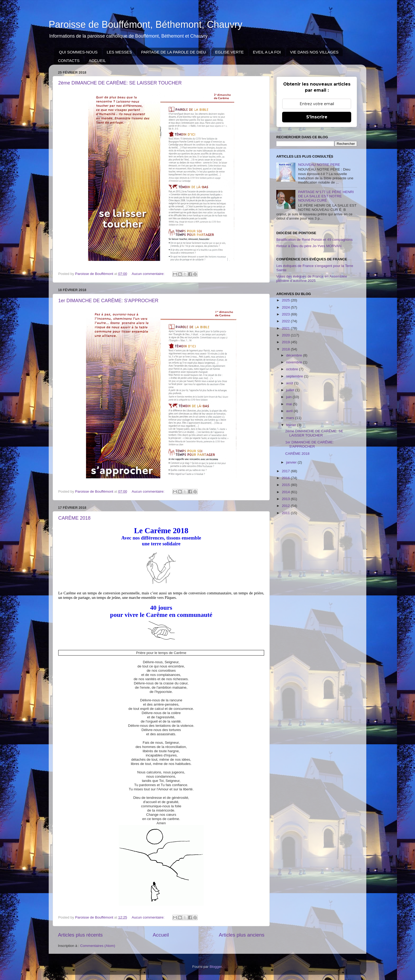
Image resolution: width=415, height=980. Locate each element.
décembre (295, 355)
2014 (286, 492)
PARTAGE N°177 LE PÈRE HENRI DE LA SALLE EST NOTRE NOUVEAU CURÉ (326, 196)
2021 (286, 328)
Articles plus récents (80, 935)
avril (290, 411)
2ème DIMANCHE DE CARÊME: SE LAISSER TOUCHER (120, 83)
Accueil (161, 935)
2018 (286, 349)
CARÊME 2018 (74, 518)
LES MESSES (119, 52)
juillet (291, 390)
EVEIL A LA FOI (267, 52)
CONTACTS (69, 61)
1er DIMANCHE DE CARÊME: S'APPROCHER (108, 301)
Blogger (216, 967)
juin (289, 397)
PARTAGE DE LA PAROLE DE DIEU (173, 52)
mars (291, 418)
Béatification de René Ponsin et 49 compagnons (314, 240)
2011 (286, 513)
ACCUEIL (97, 61)
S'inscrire (317, 117)
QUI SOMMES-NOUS (78, 52)
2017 (286, 471)
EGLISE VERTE (229, 52)
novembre (295, 362)
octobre (293, 369)
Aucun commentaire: (148, 274)
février (292, 425)
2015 (286, 485)
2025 (286, 300)
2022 (286, 321)
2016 (286, 478)
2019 (286, 342)
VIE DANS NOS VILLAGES (314, 52)
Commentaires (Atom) (98, 946)
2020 (286, 335)
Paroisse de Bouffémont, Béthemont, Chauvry (146, 24)
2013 (286, 499)
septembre (295, 376)
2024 (286, 307)
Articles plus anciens (242, 935)
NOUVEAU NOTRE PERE (319, 165)
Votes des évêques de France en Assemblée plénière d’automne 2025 (312, 279)
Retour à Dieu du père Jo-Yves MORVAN (309, 246)
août (290, 383)
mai (290, 404)
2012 (286, 506)
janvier (292, 462)
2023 (286, 314)
